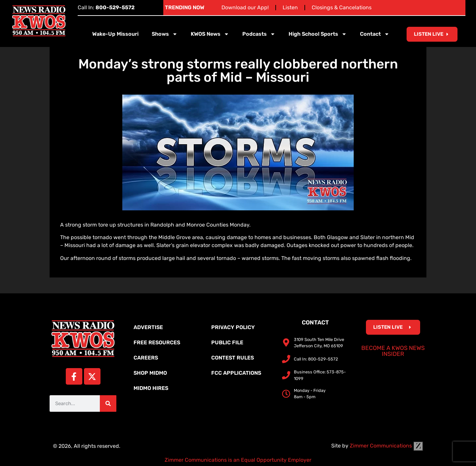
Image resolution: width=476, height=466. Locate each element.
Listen (290, 7)
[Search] (108, 403)
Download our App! (245, 7)
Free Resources (157, 342)
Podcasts (259, 34)
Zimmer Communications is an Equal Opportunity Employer (238, 460)
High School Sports (318, 34)
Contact (375, 34)
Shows (165, 34)
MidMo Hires (151, 388)
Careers (146, 358)
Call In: (106, 7)
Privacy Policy (233, 327)
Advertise (148, 327)
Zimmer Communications (386, 446)
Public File (227, 342)
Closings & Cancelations (342, 7)
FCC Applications (236, 373)
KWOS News (210, 34)
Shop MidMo (150, 373)
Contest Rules (233, 358)
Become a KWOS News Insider (393, 351)
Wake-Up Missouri (115, 34)
